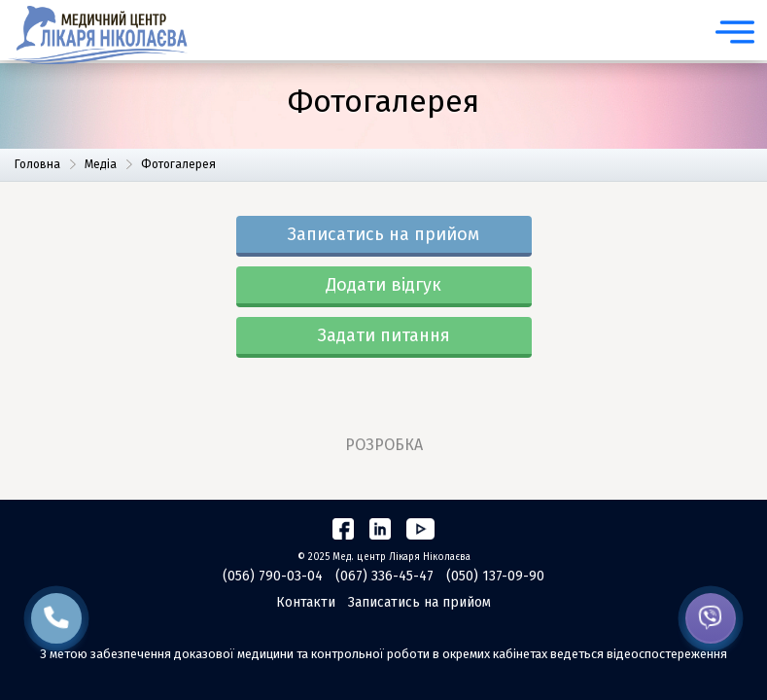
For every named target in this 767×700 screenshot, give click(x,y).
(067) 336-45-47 (384, 576)
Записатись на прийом (383, 234)
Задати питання (384, 335)
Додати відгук (383, 285)
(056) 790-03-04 (273, 576)
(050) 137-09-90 (495, 576)
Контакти (306, 602)
